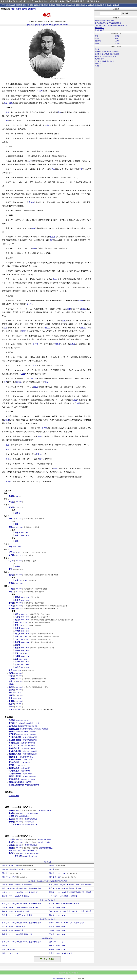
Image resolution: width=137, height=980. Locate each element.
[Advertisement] (116, 89)
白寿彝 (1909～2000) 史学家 (13, 930)
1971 (21, 555)
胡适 (10, 552)
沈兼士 (17, 639)
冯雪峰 (72, 344)
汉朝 (93, 5)
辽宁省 (27, 813)
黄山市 (44, 842)
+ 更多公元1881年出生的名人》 (25, 825)
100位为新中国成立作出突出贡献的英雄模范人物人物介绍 (48, 881)
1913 (23, 662)
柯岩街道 (34, 726)
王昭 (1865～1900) (9, 949)
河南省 (27, 853)
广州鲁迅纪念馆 (15, 737)
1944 (21, 603)
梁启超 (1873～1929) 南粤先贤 (14, 927)
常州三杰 (98, 64)
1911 (21, 811)
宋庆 (6, 382)
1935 (25, 625)
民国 (54, 5)
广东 (17, 5)
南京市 (25, 723)
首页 (3, 1)
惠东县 (49, 811)
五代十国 (72, 5)
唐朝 (77, 5)
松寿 (41, 459)
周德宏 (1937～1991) (63, 873)
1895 (21, 653)
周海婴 (58, 344)
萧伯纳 (19, 382)
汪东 (17, 637)
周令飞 (17, 513)
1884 (23, 628)
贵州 (84, 1)
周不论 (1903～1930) (18, 866)
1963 (25, 637)
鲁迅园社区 (13, 723)
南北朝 (83, 5)
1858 (15, 547)
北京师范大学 (14, 796)
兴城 (60, 112)
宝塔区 (27, 720)
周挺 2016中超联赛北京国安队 (19, 869)
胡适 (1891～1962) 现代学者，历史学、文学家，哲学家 (70, 911)
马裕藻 (11, 589)
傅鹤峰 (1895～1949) (57, 930)
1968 (21, 561)
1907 (25, 580)
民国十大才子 (99, 28)
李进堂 (11, 819)
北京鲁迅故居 (14, 771)
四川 (81, 1)
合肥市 (46, 848)
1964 (25, 653)
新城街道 (12, 720)
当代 (50, 5)
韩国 (6, 103)
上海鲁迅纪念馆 (15, 760)
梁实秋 (24, 331)
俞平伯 (17, 600)
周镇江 (12, 873)
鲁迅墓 (11, 765)
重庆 (78, 1)
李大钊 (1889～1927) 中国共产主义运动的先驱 (20, 892)
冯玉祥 (97, 38)
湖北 (10, 5)
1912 (21, 659)
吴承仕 (17, 628)
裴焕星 (11, 816)
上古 (110, 5)
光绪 (8, 112)
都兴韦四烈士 (99, 59)
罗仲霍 (11, 811)
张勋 (34, 248)
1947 (27, 639)
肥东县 (50, 848)
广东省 (25, 737)
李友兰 (11, 813)
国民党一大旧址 (15, 776)
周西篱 (55, 869)
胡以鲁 (17, 645)
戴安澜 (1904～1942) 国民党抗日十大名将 (65, 888)
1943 (19, 547)
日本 (11, 103)
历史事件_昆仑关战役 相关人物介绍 (107, 54)
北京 (10, 1)
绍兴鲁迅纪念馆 (15, 751)
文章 (6, 328)
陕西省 (18, 720)
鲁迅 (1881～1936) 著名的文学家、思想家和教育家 (22, 888)
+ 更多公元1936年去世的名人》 (25, 856)
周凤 (39, 436)
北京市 (24, 771)
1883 (16, 555)
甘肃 (35, 5)
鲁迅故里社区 (14, 729)
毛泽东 (40, 91)
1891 (15, 552)
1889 (23, 634)
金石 (51, 240)
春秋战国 (99, 5)
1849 (16, 583)
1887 (16, 606)
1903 (16, 840)
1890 (21, 637)
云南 (88, 1)
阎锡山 (117, 38)
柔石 (35, 365)
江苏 (53, 1)
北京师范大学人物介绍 (48, 919)
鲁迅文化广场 (14, 746)
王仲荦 (17, 662)
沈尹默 (11, 555)
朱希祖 (11, 603)
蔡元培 (52, 237)
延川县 (35, 851)
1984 (21, 527)
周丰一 (17, 524)
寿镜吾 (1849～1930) (57, 949)
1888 (16, 527)
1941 (27, 533)
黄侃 (17, 625)
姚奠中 (17, 665)
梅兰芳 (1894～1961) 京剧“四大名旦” (16, 911)
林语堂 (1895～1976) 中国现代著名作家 (17, 934)
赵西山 (11, 845)
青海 (39, 5)
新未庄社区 (13, 726)
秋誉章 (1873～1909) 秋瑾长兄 (61, 953)
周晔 (17, 541)
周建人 (38, 454)
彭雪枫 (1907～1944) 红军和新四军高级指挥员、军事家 (70, 892)
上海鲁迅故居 (14, 768)
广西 (21, 5)
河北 (17, 1)
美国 (75, 400)
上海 (49, 1)
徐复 (17, 659)
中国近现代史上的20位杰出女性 (105, 56)
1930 (21, 583)
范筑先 (117, 43)
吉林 (37, 1)
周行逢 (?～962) (63, 877)
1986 (27, 662)
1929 (16, 508)
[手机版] (66, 25)
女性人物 (116, 5)
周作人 (55, 279)
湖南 (14, 5)
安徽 (60, 1)
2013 (27, 665)
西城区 (28, 771)
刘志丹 (11, 839)
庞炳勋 (117, 41)
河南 (7, 5)
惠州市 (44, 811)
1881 (21, 623)
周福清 (11, 496)
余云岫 (17, 651)
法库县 (36, 813)
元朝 (64, 5)
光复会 (97, 66)
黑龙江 (41, 1)
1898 (16, 561)
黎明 (78, 403)
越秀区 (34, 737)
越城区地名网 (58, 25)
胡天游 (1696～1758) (57, 946)
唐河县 (36, 853)
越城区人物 (32, 9)
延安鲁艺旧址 (14, 779)
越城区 (33, 746)
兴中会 (97, 49)
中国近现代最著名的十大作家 (20, 782)
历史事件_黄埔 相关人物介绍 (104, 61)
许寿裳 (17, 631)
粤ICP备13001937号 (59, 978)
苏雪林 (17, 597)
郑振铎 (36, 387)
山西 (21, 1)
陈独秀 (97, 43)
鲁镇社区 (12, 732)
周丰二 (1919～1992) (10, 953)
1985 (27, 656)
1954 (27, 651)
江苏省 (20, 723)
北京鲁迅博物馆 (15, 774)
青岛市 (28, 743)
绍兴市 (25, 9)
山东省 (24, 743)
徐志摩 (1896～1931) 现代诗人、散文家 (17, 915)
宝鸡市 (32, 819)
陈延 (64, 321)
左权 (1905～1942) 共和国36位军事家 (63, 896)
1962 (19, 552)
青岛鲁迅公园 (14, 743)
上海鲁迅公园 (14, 762)
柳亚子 (17, 667)
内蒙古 (25, 1)
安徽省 (40, 842)
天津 (14, 1)
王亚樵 (11, 848)
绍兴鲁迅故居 (14, 748)
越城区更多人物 (48, 938)
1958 (27, 634)
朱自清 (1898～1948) (57, 908)
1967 (21, 519)
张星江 (11, 853)
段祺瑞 (84, 309)
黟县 (48, 842)
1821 (21, 580)
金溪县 (6, 420)
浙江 (56, 1)
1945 (21, 589)
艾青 (23, 374)
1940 (21, 819)
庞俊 (17, 653)
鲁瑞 (8, 445)
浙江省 (18, 9)
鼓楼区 (29, 723)
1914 (23, 656)
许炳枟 (17, 566)
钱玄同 (11, 606)
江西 (66, 1)
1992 (27, 536)
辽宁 (33, 1)
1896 (21, 502)
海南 (24, 5)
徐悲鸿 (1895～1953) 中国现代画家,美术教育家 (20, 908)
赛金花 (11, 842)
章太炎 (31, 202)
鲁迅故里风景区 (15, 754)
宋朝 (67, 5)
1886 (21, 625)
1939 (21, 606)
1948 (27, 631)
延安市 (23, 720)
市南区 (33, 743)
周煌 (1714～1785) (15, 877)
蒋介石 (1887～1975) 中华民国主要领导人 (65, 904)
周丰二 (17, 536)
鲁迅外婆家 (13, 757)
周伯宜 (47, 125)
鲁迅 (17, 623)
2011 (21, 508)
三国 (89, 5)
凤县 (36, 819)
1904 (16, 496)
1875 (16, 842)
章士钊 (80, 301)
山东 (70, 1)
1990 (27, 600)
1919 (23, 536)
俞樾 (17, 580)
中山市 (32, 822)
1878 (16, 589)
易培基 (17, 648)
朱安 (10, 569)
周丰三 (17, 533)
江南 (30, 161)
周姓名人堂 (48, 862)
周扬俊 (57, 866)
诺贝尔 (48, 328)
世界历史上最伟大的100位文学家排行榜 (24, 785)
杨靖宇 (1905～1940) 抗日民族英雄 (15, 896)
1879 (16, 603)
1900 (23, 600)
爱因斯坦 (98, 41)
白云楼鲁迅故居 (15, 740)
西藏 (91, 1)
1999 (27, 597)
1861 (16, 502)
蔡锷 (96, 36)
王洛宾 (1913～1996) (57, 927)
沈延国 (17, 656)
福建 (63, 1)
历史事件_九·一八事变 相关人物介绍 (107, 52)
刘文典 (17, 634)
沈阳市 (32, 813)
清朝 (57, 5)
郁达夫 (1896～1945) (57, 915)
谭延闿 (117, 36)
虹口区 (30, 760)
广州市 (30, 737)
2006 (25, 659)
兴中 (33, 228)
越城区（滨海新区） (35, 729)
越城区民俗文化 (48, 25)
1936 (21, 575)
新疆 (45, 5)
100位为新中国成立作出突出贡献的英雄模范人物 (111, 25)
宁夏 (42, 5)
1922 (23, 533)
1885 (16, 519)
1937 (27, 648)
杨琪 (10, 851)
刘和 (69, 309)
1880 (23, 648)
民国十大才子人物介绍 (48, 900)
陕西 (32, 5)
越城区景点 (30, 25)
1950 (21, 813)
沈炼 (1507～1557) (56, 942)
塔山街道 (45, 729)
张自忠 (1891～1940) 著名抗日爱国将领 (17, 885)
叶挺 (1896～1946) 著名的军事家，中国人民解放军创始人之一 (71, 885)
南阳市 (32, 853)
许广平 (83, 328)
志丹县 (49, 840)
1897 (23, 597)
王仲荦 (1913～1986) (57, 934)
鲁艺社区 (12, 734)
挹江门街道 (35, 723)
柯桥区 (29, 726)
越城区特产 (38, 25)
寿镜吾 (11, 583)
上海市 (25, 760)
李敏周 (11, 822)
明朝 (61, 5)
